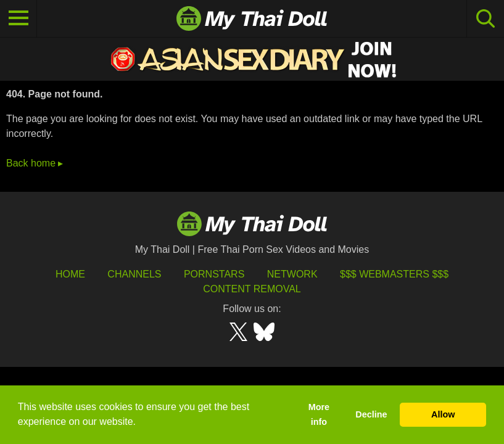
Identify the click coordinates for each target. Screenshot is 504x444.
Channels (134, 274)
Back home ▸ (35, 163)
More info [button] (319, 414)
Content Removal (252, 289)
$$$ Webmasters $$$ (394, 274)
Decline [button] (371, 414)
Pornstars (214, 274)
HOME (70, 274)
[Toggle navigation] (19, 18)
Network (292, 274)
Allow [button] (443, 414)
